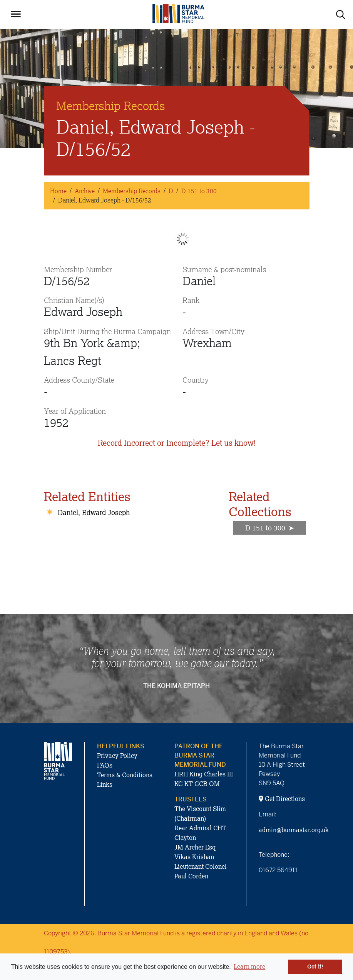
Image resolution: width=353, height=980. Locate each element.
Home (58, 191)
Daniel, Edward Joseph (94, 512)
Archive (85, 191)
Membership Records (132, 191)
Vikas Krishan (194, 857)
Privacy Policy (117, 756)
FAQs (105, 765)
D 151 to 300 (199, 191)
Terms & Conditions (125, 775)
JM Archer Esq (195, 847)
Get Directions (282, 799)
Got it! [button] (315, 967)
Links (105, 784)
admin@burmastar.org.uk (294, 830)
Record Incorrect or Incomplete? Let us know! (177, 443)
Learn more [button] (249, 967)
